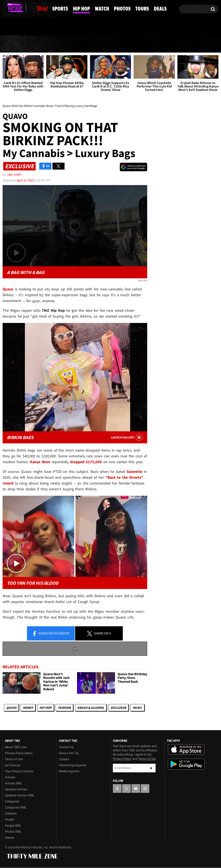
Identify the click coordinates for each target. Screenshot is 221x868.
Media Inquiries (69, 771)
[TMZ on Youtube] (20, 8)
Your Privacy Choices (19, 771)
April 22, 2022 (25, 180)
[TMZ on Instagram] (28, 8)
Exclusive (118, 708)
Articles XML (14, 784)
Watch (110, 44)
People (10, 820)
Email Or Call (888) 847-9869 (52, 27)
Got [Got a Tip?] (16, 26)
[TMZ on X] (13, 8)
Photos (142, 44)
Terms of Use (14, 759)
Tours (174, 44)
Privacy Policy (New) (19, 753)
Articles (10, 778)
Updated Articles (16, 790)
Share (51, 634)
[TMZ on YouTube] (136, 789)
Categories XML (16, 808)
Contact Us (66, 747)
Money (28, 708)
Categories (12, 802)
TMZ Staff (14, 175)
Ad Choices (13, 765)
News (13, 44)
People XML (13, 826)
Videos (10, 838)
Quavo (11, 708)
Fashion (64, 708)
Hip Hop (77, 44)
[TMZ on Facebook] (6, 8)
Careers (64, 759)
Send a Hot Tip (69, 753)
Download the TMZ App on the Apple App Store (186, 750)
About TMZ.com (16, 747)
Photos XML (13, 832)
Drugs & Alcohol (91, 708)
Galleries (11, 814)
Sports (43, 44)
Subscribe (151, 768)
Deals (203, 44)
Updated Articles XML (20, 796)
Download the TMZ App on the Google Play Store (186, 764)
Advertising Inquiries (73, 765)
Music (137, 708)
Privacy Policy (122, 759)
